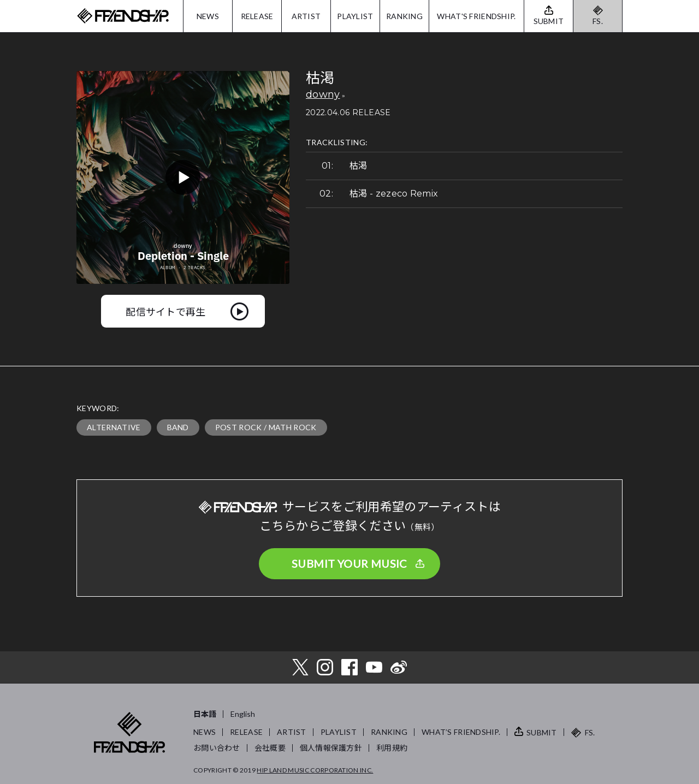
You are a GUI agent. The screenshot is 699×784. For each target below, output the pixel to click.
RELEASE (257, 16)
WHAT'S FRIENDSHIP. (476, 16)
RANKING (404, 16)
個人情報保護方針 (331, 748)
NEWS (208, 16)
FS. (598, 21)
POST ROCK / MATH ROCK (266, 427)
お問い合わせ (217, 748)
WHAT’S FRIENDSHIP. (461, 732)
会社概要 (270, 748)
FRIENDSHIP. (123, 16)
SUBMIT (542, 732)
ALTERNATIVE (114, 427)
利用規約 (392, 748)
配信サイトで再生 (166, 311)
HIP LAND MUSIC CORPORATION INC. (315, 770)
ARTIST (306, 16)
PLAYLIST (355, 16)
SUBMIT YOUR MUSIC (349, 563)
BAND (178, 427)
